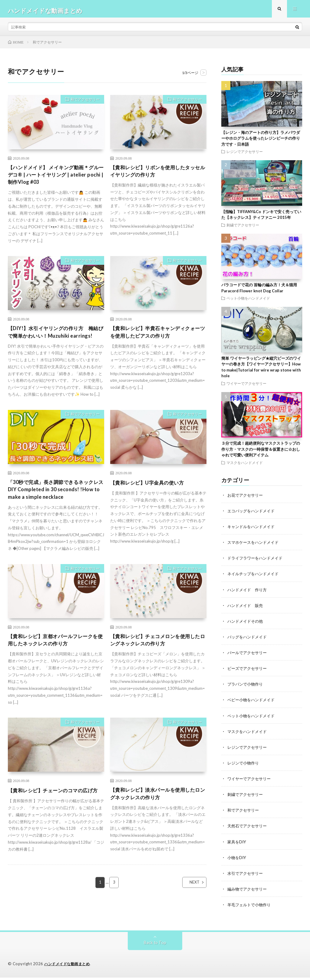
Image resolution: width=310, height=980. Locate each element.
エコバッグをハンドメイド (253, 514)
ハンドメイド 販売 (246, 608)
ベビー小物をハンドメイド (253, 703)
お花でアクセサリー (246, 498)
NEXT (189, 909)
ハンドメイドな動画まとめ (69, 966)
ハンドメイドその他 (246, 624)
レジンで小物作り (244, 766)
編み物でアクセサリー (249, 891)
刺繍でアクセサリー (243, 228)
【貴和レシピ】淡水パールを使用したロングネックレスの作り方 (158, 813)
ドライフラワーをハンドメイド (257, 561)
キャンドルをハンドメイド (253, 530)
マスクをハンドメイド (245, 466)
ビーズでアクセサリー (249, 671)
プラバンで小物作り (246, 687)
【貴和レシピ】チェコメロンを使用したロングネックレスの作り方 (158, 658)
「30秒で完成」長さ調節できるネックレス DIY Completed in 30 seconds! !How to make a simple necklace (56, 506)
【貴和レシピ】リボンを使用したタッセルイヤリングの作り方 (158, 175)
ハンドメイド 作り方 (249, 593)
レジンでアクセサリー (245, 155)
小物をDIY (237, 860)
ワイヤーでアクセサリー (246, 387)
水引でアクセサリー (246, 876)
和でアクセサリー (82, 104)
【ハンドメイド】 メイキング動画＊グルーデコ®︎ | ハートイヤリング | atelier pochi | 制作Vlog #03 (56, 179)
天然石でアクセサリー (249, 828)
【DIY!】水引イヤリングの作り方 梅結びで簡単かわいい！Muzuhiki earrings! (56, 342)
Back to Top (155, 945)
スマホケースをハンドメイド (255, 545)
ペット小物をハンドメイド (248, 302)
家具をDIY (237, 844)
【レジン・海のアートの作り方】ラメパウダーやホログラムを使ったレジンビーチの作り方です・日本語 (261, 142)
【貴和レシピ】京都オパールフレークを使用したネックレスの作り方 (56, 658)
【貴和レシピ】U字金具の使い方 (152, 498)
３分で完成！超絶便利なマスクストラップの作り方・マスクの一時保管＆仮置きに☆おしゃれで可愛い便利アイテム (261, 453)
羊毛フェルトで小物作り (251, 907)
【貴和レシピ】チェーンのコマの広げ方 (56, 813)
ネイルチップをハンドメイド (255, 577)
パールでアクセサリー (249, 655)
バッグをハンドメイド (249, 640)
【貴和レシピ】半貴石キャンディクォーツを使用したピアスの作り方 (158, 338)
